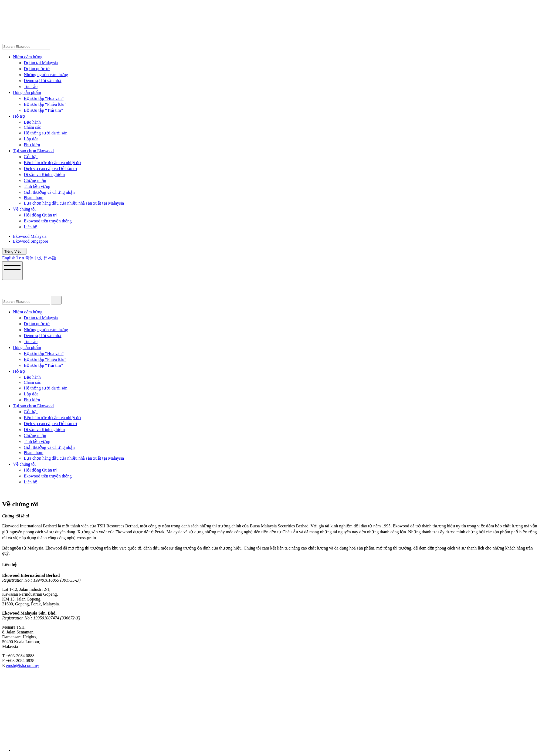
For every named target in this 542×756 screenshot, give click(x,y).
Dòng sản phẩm (27, 92)
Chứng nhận (35, 180)
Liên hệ (31, 227)
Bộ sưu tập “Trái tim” (43, 110)
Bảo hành (32, 122)
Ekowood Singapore (31, 241)
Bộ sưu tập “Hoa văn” (44, 98)
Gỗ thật (31, 157)
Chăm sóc (32, 127)
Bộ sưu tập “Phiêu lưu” (45, 104)
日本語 (50, 258)
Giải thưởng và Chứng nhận (49, 192)
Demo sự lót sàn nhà (43, 81)
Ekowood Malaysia (30, 236)
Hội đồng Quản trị (40, 215)
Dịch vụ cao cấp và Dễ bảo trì (50, 169)
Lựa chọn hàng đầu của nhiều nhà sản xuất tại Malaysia (74, 203)
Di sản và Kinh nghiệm (44, 174)
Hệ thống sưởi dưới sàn (45, 133)
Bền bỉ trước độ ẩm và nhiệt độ (52, 163)
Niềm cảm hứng (28, 57)
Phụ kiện (32, 145)
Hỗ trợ (19, 116)
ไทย (20, 258)
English (9, 258)
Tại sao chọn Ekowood (33, 151)
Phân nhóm (33, 197)
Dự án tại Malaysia (41, 63)
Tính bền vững (37, 186)
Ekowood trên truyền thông (48, 221)
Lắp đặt (31, 139)
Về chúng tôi (24, 209)
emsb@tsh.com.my (23, 665)
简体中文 (34, 258)
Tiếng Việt (14, 251)
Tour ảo (31, 87)
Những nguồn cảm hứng (46, 75)
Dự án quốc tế (37, 69)
